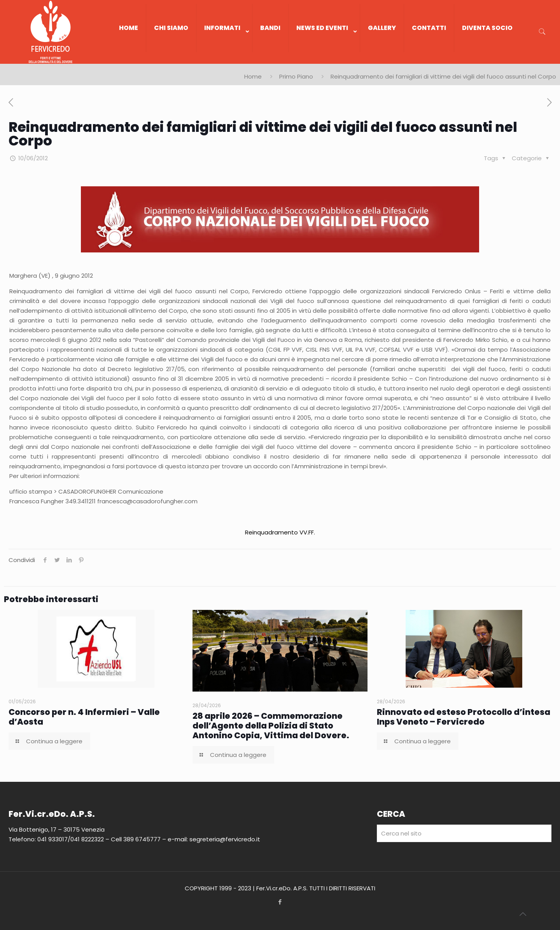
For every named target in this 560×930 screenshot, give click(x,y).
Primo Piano (296, 76)
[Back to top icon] (523, 914)
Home (253, 76)
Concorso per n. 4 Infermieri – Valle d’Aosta (84, 717)
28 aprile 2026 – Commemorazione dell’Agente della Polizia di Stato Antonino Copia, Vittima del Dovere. (271, 726)
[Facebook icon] (280, 902)
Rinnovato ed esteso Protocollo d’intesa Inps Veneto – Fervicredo (464, 717)
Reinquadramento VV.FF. (280, 532)
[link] (224, 60)
